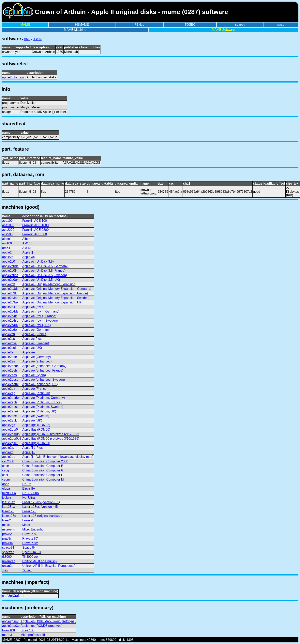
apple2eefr (10, 370)
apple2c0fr (10, 271)
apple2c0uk (10, 280)
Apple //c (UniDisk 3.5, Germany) (45, 266)
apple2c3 (9, 284)
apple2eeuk (10, 384)
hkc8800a (9, 493)
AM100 (27, 243)
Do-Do (27, 484)
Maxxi (26, 525)
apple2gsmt (10, 621)
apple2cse (9, 343)
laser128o (9, 516)
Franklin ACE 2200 (35, 230)
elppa (6, 489)
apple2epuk (10, 411)
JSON (37, 39)
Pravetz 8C (30, 538)
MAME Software (223, 30)
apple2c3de (10, 289)
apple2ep (9, 393)
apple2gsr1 (10, 443)
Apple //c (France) (35, 334)
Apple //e (29, 352)
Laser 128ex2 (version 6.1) (41, 502)
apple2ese (9, 416)
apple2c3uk (10, 302)
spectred (8, 552)
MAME (25, 25)
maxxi (6, 525)
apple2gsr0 (10, 429)
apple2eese (10, 380)
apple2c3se (10, 298)
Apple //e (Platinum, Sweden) (43, 407)
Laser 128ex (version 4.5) (40, 507)
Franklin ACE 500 (35, 234)
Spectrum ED (32, 552)
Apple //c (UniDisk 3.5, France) (44, 271)
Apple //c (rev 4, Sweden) (40, 321)
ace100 (7, 221)
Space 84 (29, 548)
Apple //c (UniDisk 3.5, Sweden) (45, 275)
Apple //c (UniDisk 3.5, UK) (41, 280)
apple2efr (9, 389)
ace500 (7, 234)
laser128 (8, 511)
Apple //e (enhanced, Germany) (44, 366)
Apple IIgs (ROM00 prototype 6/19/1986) (51, 434)
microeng (9, 529)
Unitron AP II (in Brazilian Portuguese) (49, 566)
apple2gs (9, 425)
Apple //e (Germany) (37, 357)
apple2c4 (9, 307)
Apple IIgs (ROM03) (36, 425)
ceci (5, 475)
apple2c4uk (10, 325)
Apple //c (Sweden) (36, 343)
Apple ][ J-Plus (32, 448)
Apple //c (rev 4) (33, 307)
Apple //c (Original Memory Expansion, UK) (52, 302)
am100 (7, 243)
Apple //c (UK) (32, 348)
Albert (26, 239)
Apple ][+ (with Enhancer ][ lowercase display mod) (58, 457)
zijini (5, 570)
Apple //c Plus (32, 339)
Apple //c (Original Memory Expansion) (49, 284)
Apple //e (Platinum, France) (42, 402)
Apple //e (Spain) (34, 375)
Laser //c (28, 520)
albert (6, 239)
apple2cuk (9, 348)
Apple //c (28, 257)
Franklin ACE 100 (35, 221)
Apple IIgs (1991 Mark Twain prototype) (48, 621)
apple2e (8, 352)
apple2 (7, 252)
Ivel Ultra (29, 498)
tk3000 (7, 557)
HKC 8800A (31, 493)
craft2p (7, 596)
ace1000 (8, 225)
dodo (6, 484)
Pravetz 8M (30, 543)
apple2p (8, 452)
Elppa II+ (29, 489)
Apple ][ (28, 252)
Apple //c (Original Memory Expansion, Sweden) (56, 298)
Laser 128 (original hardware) (43, 516)
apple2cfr (9, 334)
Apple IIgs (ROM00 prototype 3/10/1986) (51, 439)
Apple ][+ (29, 452)
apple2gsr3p (11, 626)
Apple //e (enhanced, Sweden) (44, 380)
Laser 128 (29, 511)
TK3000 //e (30, 557)
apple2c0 (9, 261)
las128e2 (9, 502)
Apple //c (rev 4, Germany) (41, 311)
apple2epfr (10, 402)
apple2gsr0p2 (12, 439)
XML (27, 39)
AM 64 (27, 248)
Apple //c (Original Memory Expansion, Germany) (57, 289)
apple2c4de (10, 311)
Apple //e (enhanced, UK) (40, 384)
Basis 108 (27, 630)
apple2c (8, 257)
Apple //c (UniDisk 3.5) (38, 261)
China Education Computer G (43, 470)
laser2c (7, 520)
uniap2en (9, 561)
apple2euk (9, 420)
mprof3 (7, 635)
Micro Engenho (33, 529)
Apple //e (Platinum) (36, 393)
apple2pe (9, 457)
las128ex (8, 507)
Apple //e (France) (35, 389)
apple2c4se (10, 321)
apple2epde (10, 398)
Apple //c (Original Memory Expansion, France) (55, 293)
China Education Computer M (43, 479)
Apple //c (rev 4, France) (39, 316)
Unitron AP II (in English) (39, 561)
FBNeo (139, 25)
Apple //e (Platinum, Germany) (44, 398)
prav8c (7, 538)
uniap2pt (8, 566)
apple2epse (10, 407)
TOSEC (190, 25)
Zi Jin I (27, 570)
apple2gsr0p (11, 434)
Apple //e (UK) (32, 420)
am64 (6, 248)
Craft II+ (18, 596)
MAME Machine (75, 30)
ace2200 (8, 230)
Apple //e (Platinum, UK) (39, 411)
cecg (6, 470)
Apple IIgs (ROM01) (36, 443)
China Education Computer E (43, 466)
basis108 (8, 630)
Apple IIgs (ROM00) (36, 429)
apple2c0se (10, 275)
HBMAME (82, 25)
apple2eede (10, 366)
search (240, 25)
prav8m (7, 543)
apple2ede (10, 357)
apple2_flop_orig (14, 77)
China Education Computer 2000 (45, 461)
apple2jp (8, 448)
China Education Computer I (42, 475)
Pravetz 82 (30, 534)
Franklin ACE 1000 (35, 225)
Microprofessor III (33, 635)
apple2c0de (10, 266)
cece (6, 466)
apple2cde (9, 330)
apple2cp (9, 339)
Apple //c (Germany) (36, 330)
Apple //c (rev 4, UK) (37, 325)
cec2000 (8, 461)
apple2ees (9, 375)
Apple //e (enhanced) (37, 361)
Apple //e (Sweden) (36, 416)
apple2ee (9, 361)
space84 (8, 548)
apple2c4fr (10, 316)
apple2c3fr (10, 293)
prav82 (7, 534)
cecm (6, 479)
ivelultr (7, 498)
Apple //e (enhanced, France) (43, 370)
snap (281, 25)
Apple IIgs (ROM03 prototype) (42, 626)
